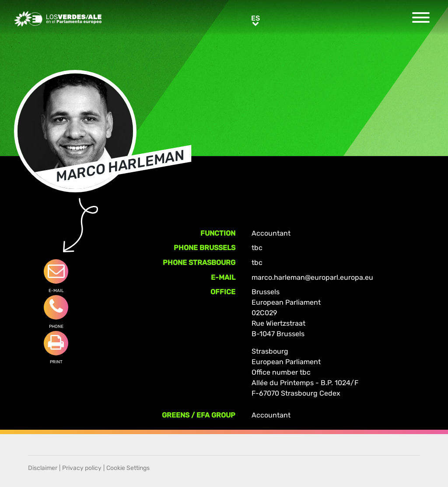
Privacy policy (82, 468)
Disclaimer (43, 468)
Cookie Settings (128, 468)
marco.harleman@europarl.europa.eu (312, 277)
